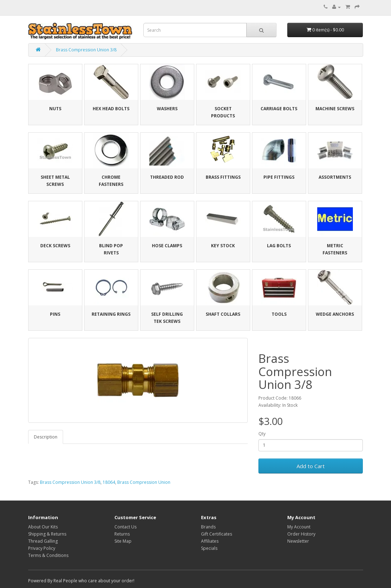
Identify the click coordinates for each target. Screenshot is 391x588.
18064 (109, 482)
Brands (208, 527)
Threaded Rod (167, 177)
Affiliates (210, 541)
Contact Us (125, 527)
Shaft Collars (223, 314)
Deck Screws (55, 246)
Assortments (335, 177)
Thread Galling (43, 541)
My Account (299, 527)
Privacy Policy (42, 548)
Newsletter (298, 541)
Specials (209, 548)
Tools (279, 314)
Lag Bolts (279, 246)
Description (46, 437)
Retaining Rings (111, 314)
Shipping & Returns (47, 534)
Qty (262, 434)
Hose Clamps (167, 246)
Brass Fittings (223, 177)
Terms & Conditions (48, 555)
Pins (55, 314)
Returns (122, 534)
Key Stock (223, 246)
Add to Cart (311, 466)
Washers (167, 109)
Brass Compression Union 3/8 (86, 50)
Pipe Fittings (279, 177)
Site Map (123, 541)
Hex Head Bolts (111, 109)
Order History (301, 534)
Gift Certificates (217, 534)
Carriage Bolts (279, 109)
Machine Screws (335, 109)
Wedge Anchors (335, 314)
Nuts (55, 109)
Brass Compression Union (144, 482)
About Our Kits (43, 527)
